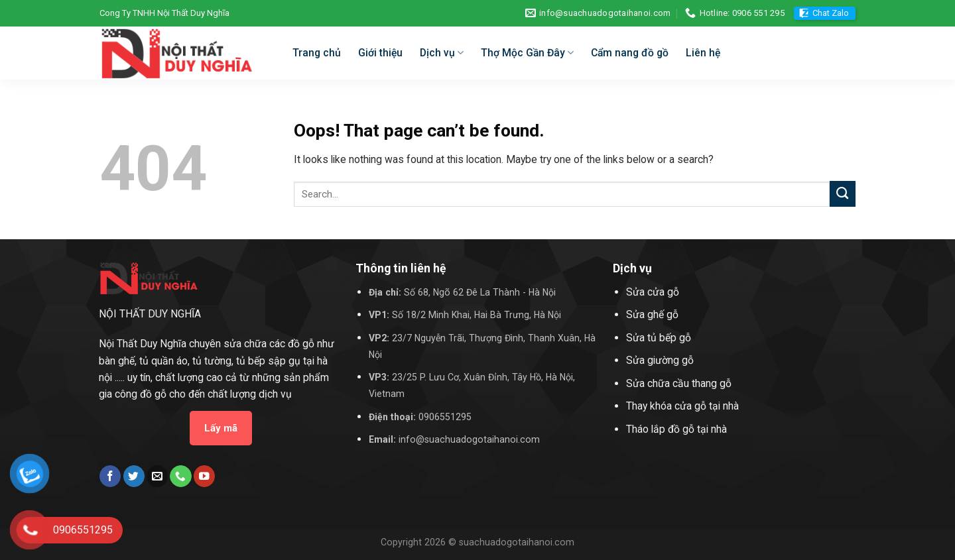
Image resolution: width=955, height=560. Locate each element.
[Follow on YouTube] (204, 476)
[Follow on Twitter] (134, 476)
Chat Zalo (831, 13)
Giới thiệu (380, 53)
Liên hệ (703, 53)
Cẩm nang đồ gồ (630, 53)
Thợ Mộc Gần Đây (527, 53)
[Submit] (843, 194)
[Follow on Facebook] (110, 476)
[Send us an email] (157, 476)
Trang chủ (317, 53)
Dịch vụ (442, 53)
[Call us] (180, 476)
